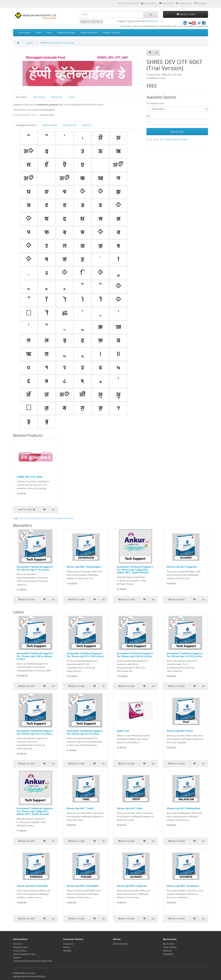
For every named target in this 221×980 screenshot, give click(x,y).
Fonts (49, 33)
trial (66, 518)
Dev (47, 518)
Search (30, 43)
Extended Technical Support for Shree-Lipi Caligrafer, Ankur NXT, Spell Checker (135, 569)
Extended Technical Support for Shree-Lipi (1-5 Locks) (35, 568)
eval (71, 518)
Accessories (24, 33)
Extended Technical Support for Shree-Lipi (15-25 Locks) (185, 655)
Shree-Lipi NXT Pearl (180, 731)
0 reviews (167, 139)
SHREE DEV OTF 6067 (30, 477)
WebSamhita (152, 21)
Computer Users (156, 103)
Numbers (87, 125)
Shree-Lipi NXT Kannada (32, 886)
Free (42, 518)
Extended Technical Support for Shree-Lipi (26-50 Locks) (135, 655)
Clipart (38, 33)
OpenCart (30, 973)
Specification (39, 97)
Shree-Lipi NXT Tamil (80, 808)
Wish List (167, 951)
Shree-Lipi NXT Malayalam (183, 808)
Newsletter (168, 954)
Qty (148, 116)
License (71, 97)
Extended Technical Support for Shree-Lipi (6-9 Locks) (85, 732)
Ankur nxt (123, 731)
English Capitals (50, 125)
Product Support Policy (24, 954)
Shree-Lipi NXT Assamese (183, 886)
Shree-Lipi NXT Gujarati (182, 567)
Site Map (67, 951)
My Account (169, 944)
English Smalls (70, 125)
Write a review (180, 139)
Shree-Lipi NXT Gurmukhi (83, 886)
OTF (52, 518)
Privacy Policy (20, 951)
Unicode (35, 518)
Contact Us (68, 944)
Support (17, 958)
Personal (59, 518)
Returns (67, 947)
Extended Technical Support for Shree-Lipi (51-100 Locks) (85, 655)
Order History (170, 947)
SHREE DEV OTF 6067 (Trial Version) (57, 43)
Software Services (89, 33)
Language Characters (26, 125)
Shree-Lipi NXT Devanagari (84, 567)
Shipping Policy (20, 947)
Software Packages (66, 33)
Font (21, 518)
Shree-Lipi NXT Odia (130, 808)
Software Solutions (112, 33)
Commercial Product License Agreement (33, 961)
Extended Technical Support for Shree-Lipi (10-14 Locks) (35, 732)
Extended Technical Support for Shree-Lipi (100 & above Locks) (35, 656)
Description (22, 97)
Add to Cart (177, 132)
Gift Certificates (121, 944)
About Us (18, 944)
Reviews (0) (56, 97)
